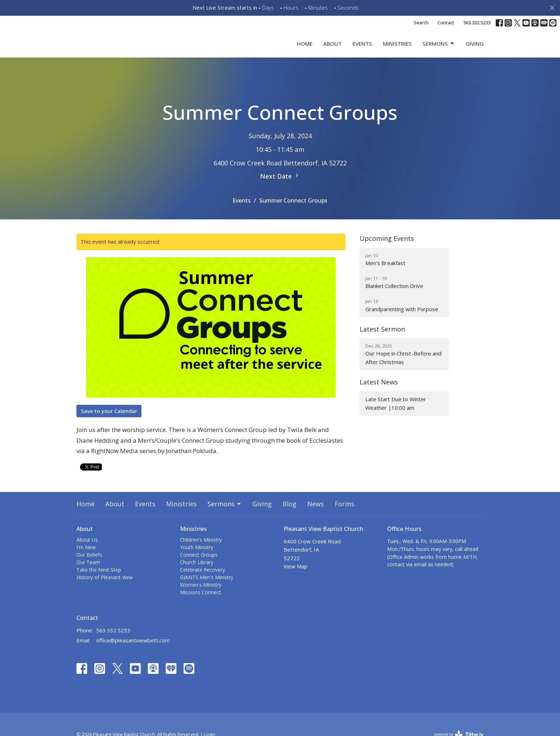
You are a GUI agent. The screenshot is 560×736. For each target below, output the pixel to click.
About (332, 49)
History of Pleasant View (105, 589)
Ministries (397, 49)
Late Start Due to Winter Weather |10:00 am (396, 415)
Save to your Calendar (109, 422)
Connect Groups (199, 566)
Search (421, 23)
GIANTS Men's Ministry (207, 589)
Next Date (280, 188)
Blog (289, 516)
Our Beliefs (89, 566)
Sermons (439, 49)
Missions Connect (201, 604)
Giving (475, 49)
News (316, 516)
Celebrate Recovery (202, 581)
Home (305, 49)
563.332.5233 (477, 23)
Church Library (197, 574)
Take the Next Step (99, 581)
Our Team (88, 574)
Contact (446, 23)
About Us (87, 551)
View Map (296, 578)
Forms (344, 516)
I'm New (86, 559)
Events (362, 49)
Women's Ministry (201, 596)
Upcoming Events (387, 250)
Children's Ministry (201, 551)
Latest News (379, 394)
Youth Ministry (197, 559)
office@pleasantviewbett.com (133, 652)
